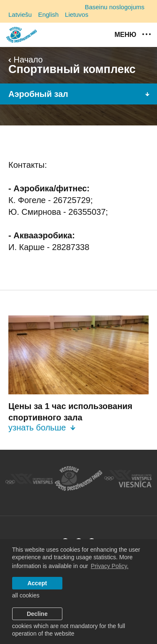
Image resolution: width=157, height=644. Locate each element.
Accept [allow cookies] (37, 583)
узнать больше (42, 428)
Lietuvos (77, 14)
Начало (26, 60)
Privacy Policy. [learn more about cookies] (110, 566)
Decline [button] (37, 614)
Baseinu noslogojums (115, 7)
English (48, 14)
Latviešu (20, 14)
